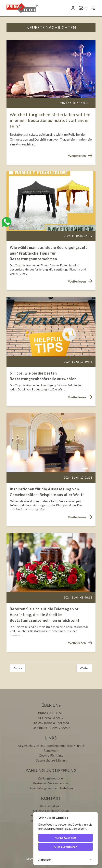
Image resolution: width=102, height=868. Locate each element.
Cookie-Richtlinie (51, 755)
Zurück (18, 668)
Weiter (84, 668)
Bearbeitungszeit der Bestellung (51, 788)
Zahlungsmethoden (51, 778)
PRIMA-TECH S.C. (51, 713)
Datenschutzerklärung (51, 760)
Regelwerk (51, 750)
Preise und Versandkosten (51, 783)
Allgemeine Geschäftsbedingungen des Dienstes (51, 746)
